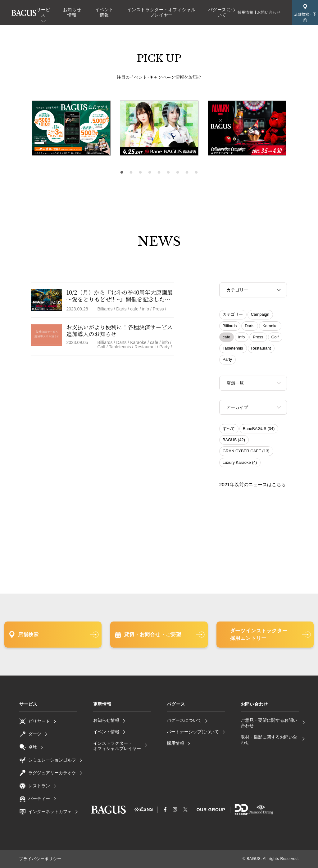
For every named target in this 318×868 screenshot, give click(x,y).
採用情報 (245, 12)
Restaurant (261, 349)
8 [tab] (187, 173)
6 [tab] (168, 173)
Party (227, 360)
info (241, 338)
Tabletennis (233, 349)
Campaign (260, 315)
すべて (229, 430)
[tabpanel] (159, 128)
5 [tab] (159, 173)
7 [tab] (178, 173)
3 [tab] (140, 173)
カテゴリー (233, 315)
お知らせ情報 (72, 12)
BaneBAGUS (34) (259, 430)
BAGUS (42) (234, 442)
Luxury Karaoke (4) (240, 464)
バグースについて (222, 12)
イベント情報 (104, 12)
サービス (43, 12)
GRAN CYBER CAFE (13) (246, 453)
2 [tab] (131, 173)
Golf (275, 338)
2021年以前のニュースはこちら (250, 486)
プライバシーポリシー (39, 860)
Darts (250, 326)
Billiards (230, 326)
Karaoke (270, 326)
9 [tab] (196, 173)
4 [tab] (150, 173)
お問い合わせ (269, 12)
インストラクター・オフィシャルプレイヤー (161, 12)
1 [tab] (122, 173)
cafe (227, 338)
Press (258, 338)
